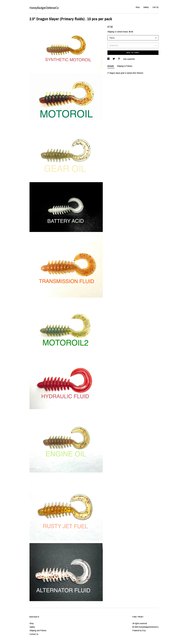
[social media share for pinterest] (119, 59)
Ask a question (129, 59)
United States (122, 32)
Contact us (34, 634)
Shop (138, 7)
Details (111, 66)
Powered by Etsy (139, 630)
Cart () (155, 7)
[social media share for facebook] (109, 59)
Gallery (146, 7)
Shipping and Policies (38, 630)
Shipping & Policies (125, 66)
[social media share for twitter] (114, 59)
